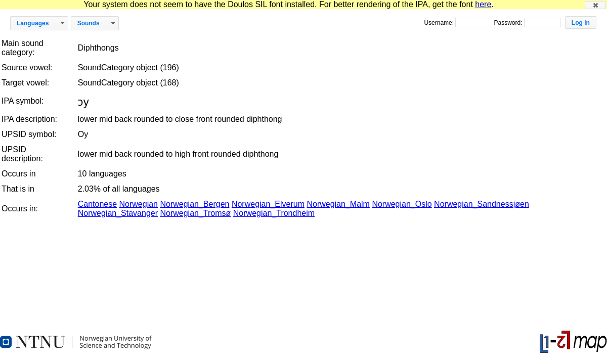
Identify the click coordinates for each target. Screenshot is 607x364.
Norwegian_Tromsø (195, 213)
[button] (595, 5)
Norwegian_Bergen (194, 204)
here (483, 4)
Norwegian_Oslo (402, 204)
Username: (440, 23)
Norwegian (139, 204)
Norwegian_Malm (338, 204)
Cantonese (97, 204)
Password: (509, 23)
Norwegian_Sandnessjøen (482, 204)
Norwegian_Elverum (268, 204)
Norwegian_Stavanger (118, 213)
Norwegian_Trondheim (274, 213)
